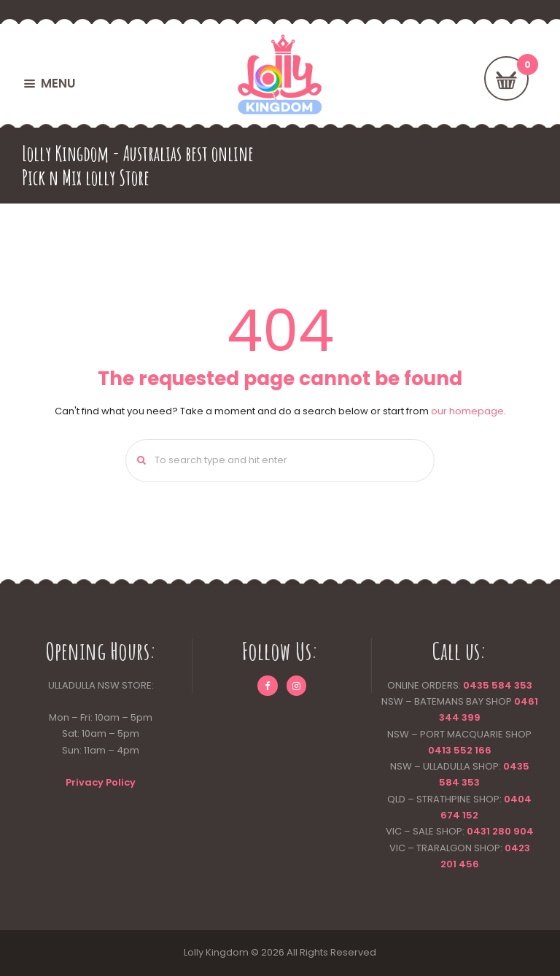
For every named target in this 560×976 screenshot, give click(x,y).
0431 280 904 (500, 831)
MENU (58, 83)
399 (470, 717)
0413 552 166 (460, 750)
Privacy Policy (101, 782)
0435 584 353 (498, 685)
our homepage (467, 411)
